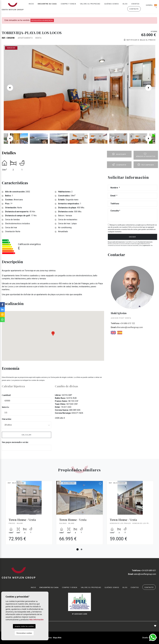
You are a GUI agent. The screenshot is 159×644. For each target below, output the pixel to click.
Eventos (136, 4)
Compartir (119, 165)
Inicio (31, 4)
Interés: (6, 407)
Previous (9, 88)
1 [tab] (78, 549)
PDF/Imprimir (146, 165)
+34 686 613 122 (123, 323)
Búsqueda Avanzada (42, 20)
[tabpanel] (29, 515)
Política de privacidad (135, 227)
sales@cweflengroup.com (142, 574)
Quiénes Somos (112, 4)
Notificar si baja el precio (140, 40)
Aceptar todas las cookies (24, 626)
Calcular (27, 435)
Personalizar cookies (24, 633)
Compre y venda (68, 4)
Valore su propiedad (90, 4)
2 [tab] (81, 549)
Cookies (48, 638)
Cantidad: (6, 395)
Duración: (7, 419)
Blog (125, 4)
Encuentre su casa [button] (47, 4)
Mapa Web (57, 638)
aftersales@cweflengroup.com (127, 327)
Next (150, 88)
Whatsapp (119, 154)
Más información (36, 620)
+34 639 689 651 (144, 570)
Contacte (134, 10)
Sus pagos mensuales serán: (15, 442)
